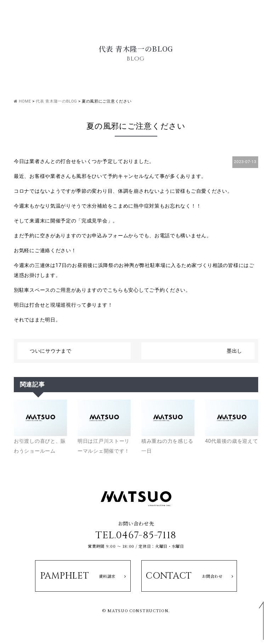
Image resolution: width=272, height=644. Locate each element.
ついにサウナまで (51, 351)
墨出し (234, 351)
